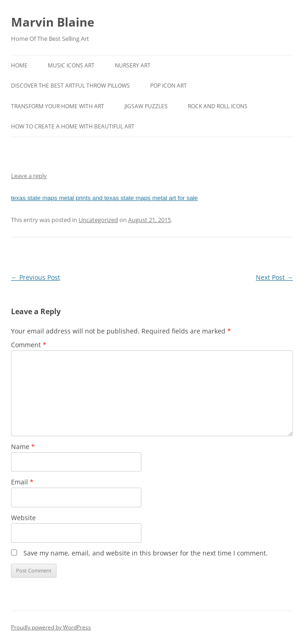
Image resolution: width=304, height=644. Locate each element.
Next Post (274, 277)
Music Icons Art (71, 65)
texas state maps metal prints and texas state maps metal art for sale (104, 198)
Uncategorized (98, 220)
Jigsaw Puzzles (146, 106)
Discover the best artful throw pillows (70, 86)
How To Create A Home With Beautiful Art (73, 126)
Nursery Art (133, 65)
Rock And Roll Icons (218, 106)
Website (23, 518)
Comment (29, 345)
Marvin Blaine (53, 22)
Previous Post (36, 277)
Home (19, 65)
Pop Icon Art (169, 86)
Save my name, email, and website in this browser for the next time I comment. (146, 553)
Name (23, 447)
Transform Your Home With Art (58, 106)
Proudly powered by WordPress (51, 627)
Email (22, 482)
